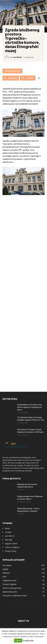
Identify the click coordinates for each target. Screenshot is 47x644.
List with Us (10, 536)
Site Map (9, 540)
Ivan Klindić (17, 57)
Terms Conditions (12, 547)
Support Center (11, 544)
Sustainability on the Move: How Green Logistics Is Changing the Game (30, 407)
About (7, 528)
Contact (8, 532)
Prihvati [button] (18, 641)
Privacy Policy (11, 551)
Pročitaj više (28, 640)
